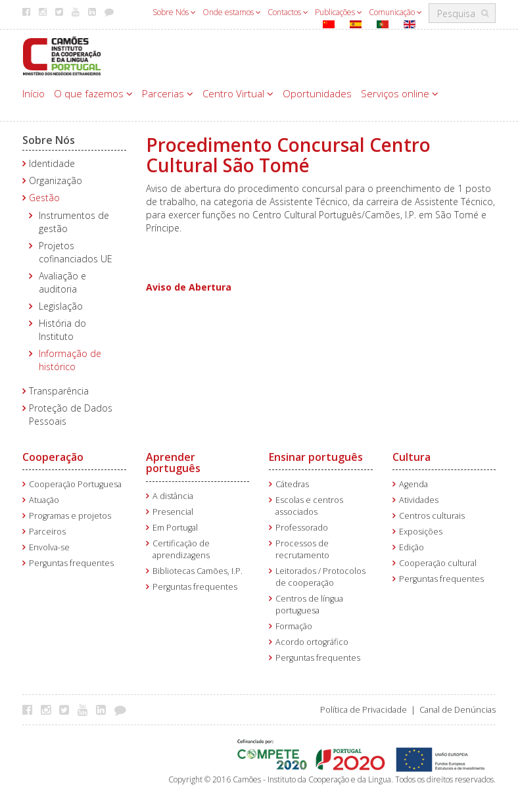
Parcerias (168, 93)
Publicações (339, 12)
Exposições (421, 532)
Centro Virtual (238, 93)
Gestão (44, 198)
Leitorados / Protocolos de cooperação (320, 577)
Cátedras (292, 484)
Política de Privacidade (364, 710)
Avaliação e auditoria (62, 282)
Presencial (173, 512)
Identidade (52, 163)
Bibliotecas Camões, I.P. (198, 571)
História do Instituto (62, 330)
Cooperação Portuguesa (75, 484)
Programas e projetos (70, 516)
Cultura (412, 457)
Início (34, 93)
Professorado (302, 528)
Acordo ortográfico (312, 642)
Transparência (59, 391)
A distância (173, 496)
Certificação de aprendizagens (181, 549)
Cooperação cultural (438, 563)
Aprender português (173, 463)
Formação (294, 626)
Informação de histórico (70, 360)
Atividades (419, 500)
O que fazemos (93, 93)
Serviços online (400, 93)
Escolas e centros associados (309, 506)
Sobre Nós (174, 12)
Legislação (61, 306)
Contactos (288, 12)
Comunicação (395, 12)
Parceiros (47, 532)
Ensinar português (316, 457)
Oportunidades (317, 93)
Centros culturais (432, 516)
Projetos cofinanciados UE (76, 252)
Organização (56, 180)
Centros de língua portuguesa (309, 605)
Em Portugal (175, 528)
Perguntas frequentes (71, 563)
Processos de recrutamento (302, 549)
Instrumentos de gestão (74, 222)
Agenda (413, 484)
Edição (412, 547)
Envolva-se (49, 547)
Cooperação (53, 457)
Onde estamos (232, 12)
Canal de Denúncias (458, 710)
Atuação (44, 500)
